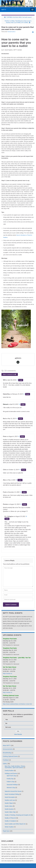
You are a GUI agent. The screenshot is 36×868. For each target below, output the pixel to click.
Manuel (5, 404)
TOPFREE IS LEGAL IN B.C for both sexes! (19, 17)
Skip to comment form (9, 374)
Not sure (8, 727)
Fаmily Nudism (12, 32)
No (6, 723)
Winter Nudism (9, 827)
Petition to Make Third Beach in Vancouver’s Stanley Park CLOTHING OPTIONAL (18, 22)
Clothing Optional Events (10, 756)
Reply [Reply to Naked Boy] (28, 394)
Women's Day (11, 788)
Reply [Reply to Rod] (20, 419)
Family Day (10, 779)
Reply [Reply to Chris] (24, 470)
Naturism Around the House (13, 791)
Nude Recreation (10, 797)
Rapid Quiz (6, 831)
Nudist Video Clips (10, 812)
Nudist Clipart (9, 803)
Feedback (6, 760)
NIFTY (4, 10)
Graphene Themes (15, 866)
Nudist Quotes (9, 809)
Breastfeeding (7, 753)
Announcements (8, 749)
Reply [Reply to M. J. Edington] (7, 519)
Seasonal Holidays (12, 785)
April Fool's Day (11, 776)
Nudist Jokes (9, 806)
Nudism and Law (10, 800)
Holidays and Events (11, 773)
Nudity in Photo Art (10, 818)
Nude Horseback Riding (12, 794)
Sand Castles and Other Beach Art (15, 824)
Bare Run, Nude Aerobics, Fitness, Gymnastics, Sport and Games (15, 767)
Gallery (5, 764)
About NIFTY (7, 745)
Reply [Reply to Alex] (20, 480)
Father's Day (11, 782)
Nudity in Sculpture (10, 821)
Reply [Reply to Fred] (24, 492)
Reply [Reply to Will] (21, 380)
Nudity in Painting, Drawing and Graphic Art (18, 815)
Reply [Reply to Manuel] (23, 404)
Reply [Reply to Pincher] (25, 504)
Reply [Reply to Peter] (22, 436)
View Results (18, 734)
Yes (7, 720)
